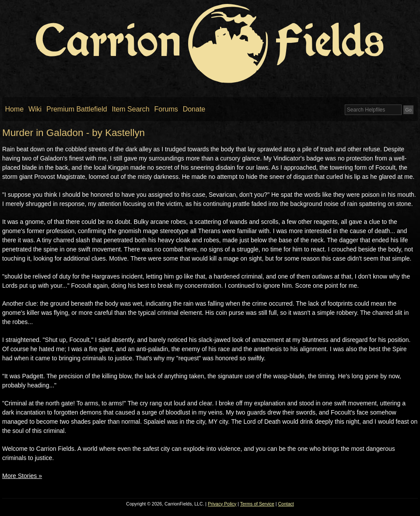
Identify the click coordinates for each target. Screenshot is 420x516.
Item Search (131, 109)
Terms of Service (257, 504)
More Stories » (22, 476)
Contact (286, 504)
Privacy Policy (222, 504)
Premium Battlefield (77, 109)
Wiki (35, 109)
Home (14, 109)
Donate (194, 109)
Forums (166, 109)
